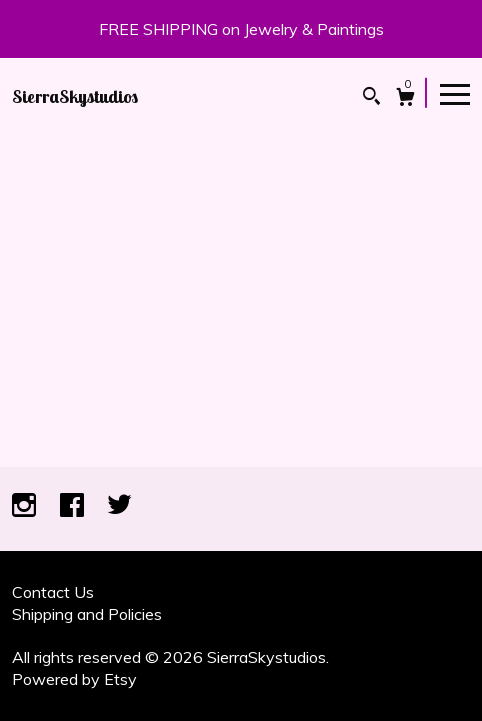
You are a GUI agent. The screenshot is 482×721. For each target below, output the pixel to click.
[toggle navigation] (455, 93)
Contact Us (53, 592)
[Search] (371, 98)
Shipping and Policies (87, 614)
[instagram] (26, 507)
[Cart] (405, 99)
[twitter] (119, 507)
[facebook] (74, 507)
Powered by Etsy (74, 679)
